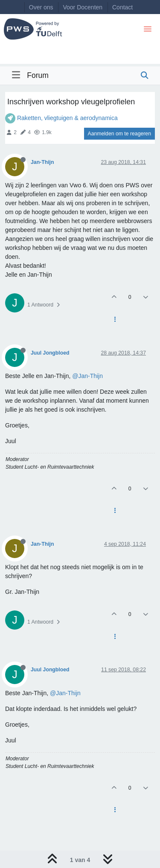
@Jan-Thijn (87, 376)
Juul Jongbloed (50, 353)
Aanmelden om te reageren (119, 134)
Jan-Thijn (42, 162)
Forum (38, 75)
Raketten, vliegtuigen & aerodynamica (67, 118)
